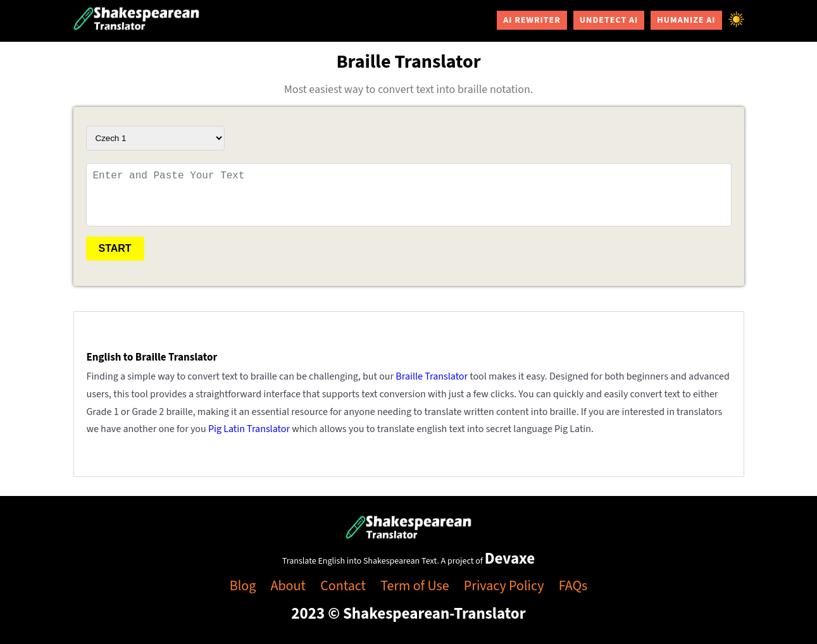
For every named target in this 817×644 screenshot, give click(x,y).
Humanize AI (686, 20)
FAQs (573, 586)
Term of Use (415, 586)
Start (115, 248)
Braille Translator (432, 376)
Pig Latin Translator (249, 429)
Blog (243, 586)
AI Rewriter (532, 20)
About (288, 586)
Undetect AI (609, 20)
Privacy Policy (504, 586)
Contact (343, 586)
